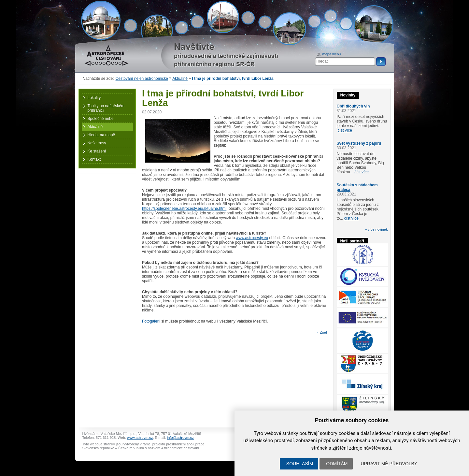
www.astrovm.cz (140, 438)
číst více (345, 130)
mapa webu (332, 54)
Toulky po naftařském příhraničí (106, 108)
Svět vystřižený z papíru (359, 143)
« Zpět (322, 332)
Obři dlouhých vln (353, 106)
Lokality (94, 98)
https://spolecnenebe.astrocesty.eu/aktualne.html (184, 209)
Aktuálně (180, 79)
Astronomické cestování (107, 55)
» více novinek (376, 229)
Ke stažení (97, 151)
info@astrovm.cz (180, 438)
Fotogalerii (151, 321)
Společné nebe (101, 119)
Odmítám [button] (337, 464)
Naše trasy (97, 143)
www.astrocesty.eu (252, 238)
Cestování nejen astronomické (142, 79)
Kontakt (94, 159)
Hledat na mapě (101, 135)
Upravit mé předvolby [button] (389, 464)
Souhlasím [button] (300, 464)
